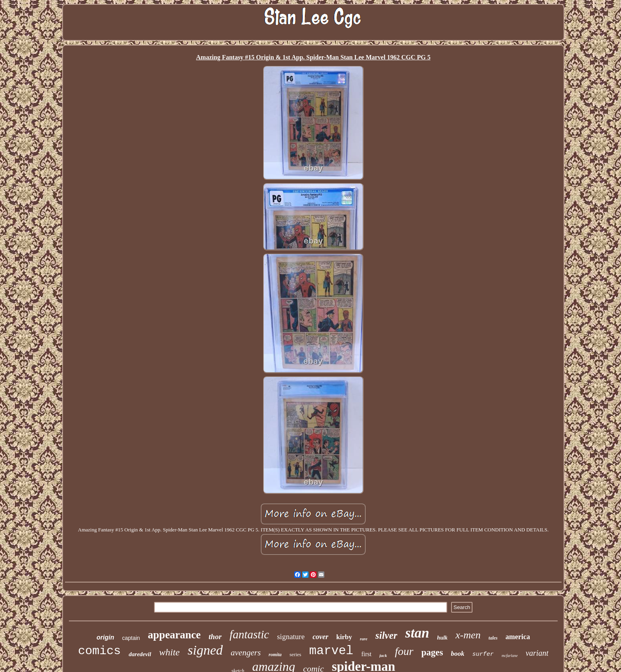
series (295, 654)
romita (275, 655)
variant (537, 653)
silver (387, 635)
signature (291, 637)
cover (320, 637)
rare (364, 639)
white (170, 652)
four (404, 651)
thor (215, 637)
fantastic (250, 634)
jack (383, 655)
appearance (174, 635)
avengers (246, 653)
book (458, 654)
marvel (331, 651)
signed (205, 650)
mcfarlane (510, 656)
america (518, 637)
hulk (442, 638)
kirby (344, 637)
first (366, 654)
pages (432, 652)
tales (493, 638)
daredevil (140, 654)
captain (131, 638)
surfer (483, 654)
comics (99, 651)
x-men (468, 635)
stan (417, 633)
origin (105, 637)
